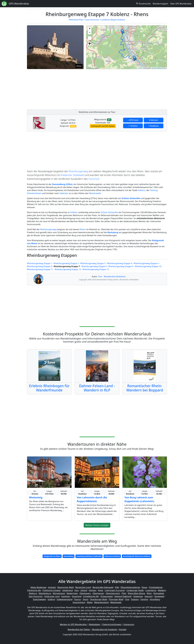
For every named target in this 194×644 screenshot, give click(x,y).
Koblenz (141, 190)
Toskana (135, 599)
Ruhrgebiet (159, 593)
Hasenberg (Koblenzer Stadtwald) (89, 556)
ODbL (164, 68)
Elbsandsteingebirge (130, 587)
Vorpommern (79, 602)
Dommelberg (69, 556)
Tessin (85, 599)
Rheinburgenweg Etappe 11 (40, 269)
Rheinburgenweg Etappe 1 (39, 263)
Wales (90, 602)
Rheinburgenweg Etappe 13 (96, 269)
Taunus (77, 599)
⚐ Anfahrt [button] (133, 126)
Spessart (149, 596)
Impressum (129, 624)
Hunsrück (94, 179)
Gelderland (67, 590)
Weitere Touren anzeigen (97, 525)
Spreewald (159, 596)
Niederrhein (72, 593)
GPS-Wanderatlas (19, 4)
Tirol (127, 599)
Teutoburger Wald (99, 599)
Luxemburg (151, 590)
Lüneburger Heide (135, 590)
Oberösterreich (113, 593)
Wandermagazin (160, 4)
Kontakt (123, 629)
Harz (77, 590)
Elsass (144, 587)
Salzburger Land (52, 596)
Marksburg (113, 232)
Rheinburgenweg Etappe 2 (66, 263)
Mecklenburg (45, 593)
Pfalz (124, 593)
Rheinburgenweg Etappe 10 (148, 266)
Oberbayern (85, 593)
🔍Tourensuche (143, 4)
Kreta (101, 590)
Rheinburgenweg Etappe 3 (93, 263)
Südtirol (51, 599)
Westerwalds (95, 193)
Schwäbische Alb (91, 596)
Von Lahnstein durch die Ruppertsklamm (92, 499)
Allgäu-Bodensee (38, 587)
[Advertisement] (127, 89)
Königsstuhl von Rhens (52, 556)
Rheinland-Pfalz (76, 20)
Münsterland (59, 593)
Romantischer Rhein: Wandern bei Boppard (145, 388)
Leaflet (140, 68)
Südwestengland (65, 599)
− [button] (90, 33)
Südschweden (39, 599)
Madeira (162, 590)
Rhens (83, 229)
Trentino (144, 599)
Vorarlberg (155, 599)
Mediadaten (94, 624)
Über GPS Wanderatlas (181, 4)
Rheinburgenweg (78, 171)
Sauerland (77, 596)
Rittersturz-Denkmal (112, 556)
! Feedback (154, 126)
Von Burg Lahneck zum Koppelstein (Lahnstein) (139, 499)
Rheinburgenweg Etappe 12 (68, 269)
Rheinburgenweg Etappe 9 (121, 266)
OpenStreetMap (156, 68)
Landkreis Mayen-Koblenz (113, 20)
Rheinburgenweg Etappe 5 (146, 263)
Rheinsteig (36, 497)
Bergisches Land (83, 587)
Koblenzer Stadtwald (73, 175)
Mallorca (33, 593)
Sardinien (66, 596)
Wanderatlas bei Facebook (104, 629)
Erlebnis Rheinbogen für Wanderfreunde (49, 388)
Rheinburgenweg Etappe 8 (94, 266)
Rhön (149, 593)
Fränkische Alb (34, 590)
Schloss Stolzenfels (109, 212)
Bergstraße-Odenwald (103, 587)
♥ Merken (154, 120)
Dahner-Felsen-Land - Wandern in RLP (97, 388)
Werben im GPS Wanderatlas (73, 624)
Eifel (117, 587)
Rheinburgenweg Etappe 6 (39, 266)
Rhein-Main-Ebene (136, 593)
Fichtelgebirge (156, 587)
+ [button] (90, 29)
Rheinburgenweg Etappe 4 (120, 263)
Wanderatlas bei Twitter (79, 629)
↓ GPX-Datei (133, 120)
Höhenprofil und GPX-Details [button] (103, 126)
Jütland (84, 590)
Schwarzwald (107, 596)
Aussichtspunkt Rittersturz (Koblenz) (137, 556)
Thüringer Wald (116, 599)
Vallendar (64, 193)
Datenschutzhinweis (112, 624)
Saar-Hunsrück (92, 20)
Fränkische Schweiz (52, 590)
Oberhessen (98, 593)
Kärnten (93, 590)
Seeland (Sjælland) (123, 596)
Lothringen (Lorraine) (115, 590)
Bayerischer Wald (66, 587)
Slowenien (138, 596)
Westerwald (116, 602)
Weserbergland (101, 602)
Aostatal (52, 587)
